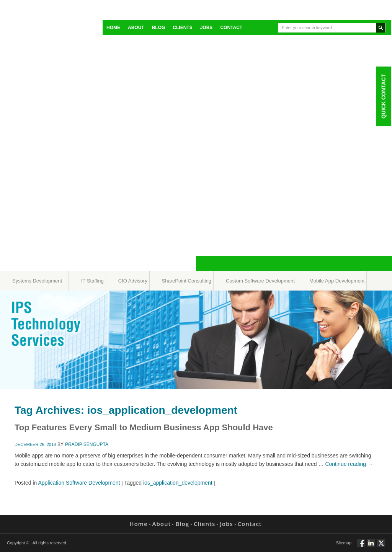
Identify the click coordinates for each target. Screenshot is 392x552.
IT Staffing (92, 281)
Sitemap (344, 543)
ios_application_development (178, 483)
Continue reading (349, 464)
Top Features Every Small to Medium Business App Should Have (144, 427)
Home (113, 28)
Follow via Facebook (361, 546)
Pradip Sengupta (87, 444)
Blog (159, 28)
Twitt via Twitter (381, 546)
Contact (231, 28)
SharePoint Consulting (187, 281)
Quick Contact (383, 96)
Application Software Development (79, 483)
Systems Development (37, 281)
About (136, 28)
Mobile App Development (337, 281)
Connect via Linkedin (371, 546)
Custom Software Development (260, 281)
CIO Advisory (133, 281)
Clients (182, 28)
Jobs (207, 28)
